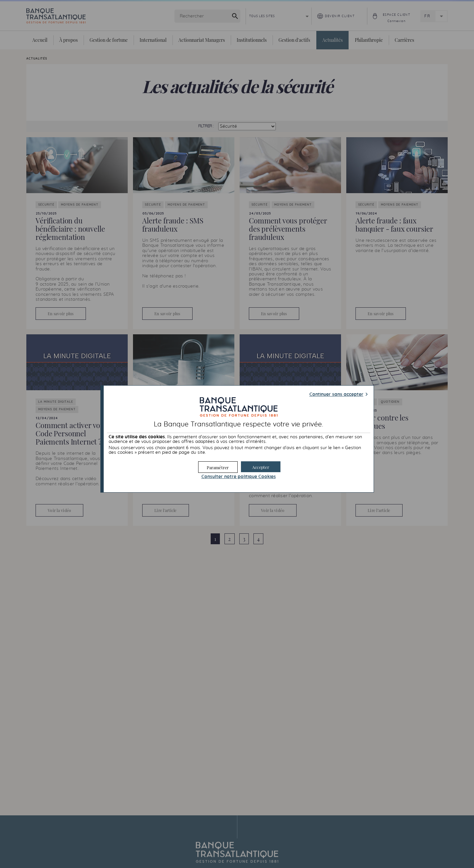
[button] (261, 467)
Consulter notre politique (239, 477)
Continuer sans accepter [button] (336, 395)
